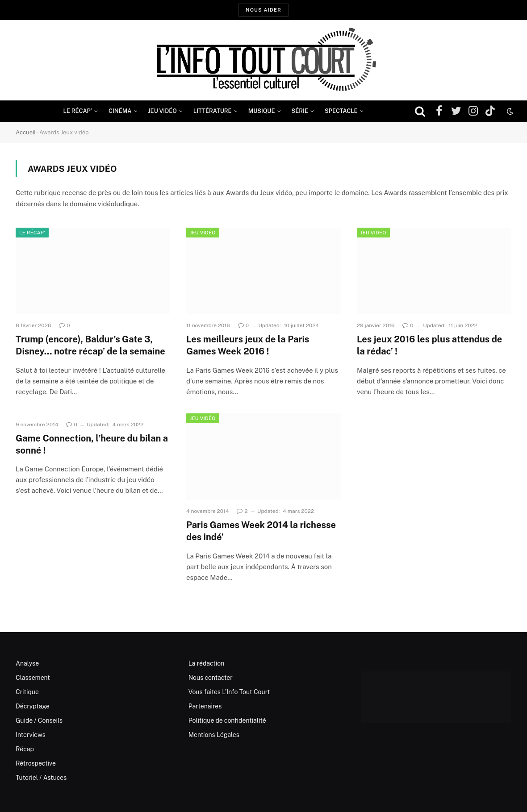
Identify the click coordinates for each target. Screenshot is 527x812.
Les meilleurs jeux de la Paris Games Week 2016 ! (248, 345)
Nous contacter (211, 678)
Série (300, 111)
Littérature (213, 111)
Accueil (26, 132)
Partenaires (205, 706)
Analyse (27, 663)
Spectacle (341, 111)
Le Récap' (32, 233)
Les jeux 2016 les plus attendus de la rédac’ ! (429, 345)
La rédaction (207, 663)
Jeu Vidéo (163, 111)
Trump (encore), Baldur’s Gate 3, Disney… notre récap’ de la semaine (90, 345)
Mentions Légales (214, 735)
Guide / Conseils (39, 720)
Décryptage (33, 706)
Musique (262, 111)
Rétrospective (36, 763)
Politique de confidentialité (227, 720)
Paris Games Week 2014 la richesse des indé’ (261, 531)
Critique (27, 692)
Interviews (31, 735)
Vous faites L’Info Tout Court (229, 692)
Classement (33, 678)
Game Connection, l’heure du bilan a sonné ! (92, 444)
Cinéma (120, 111)
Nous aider (263, 10)
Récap (25, 749)
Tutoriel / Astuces (41, 778)
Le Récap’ (77, 111)
